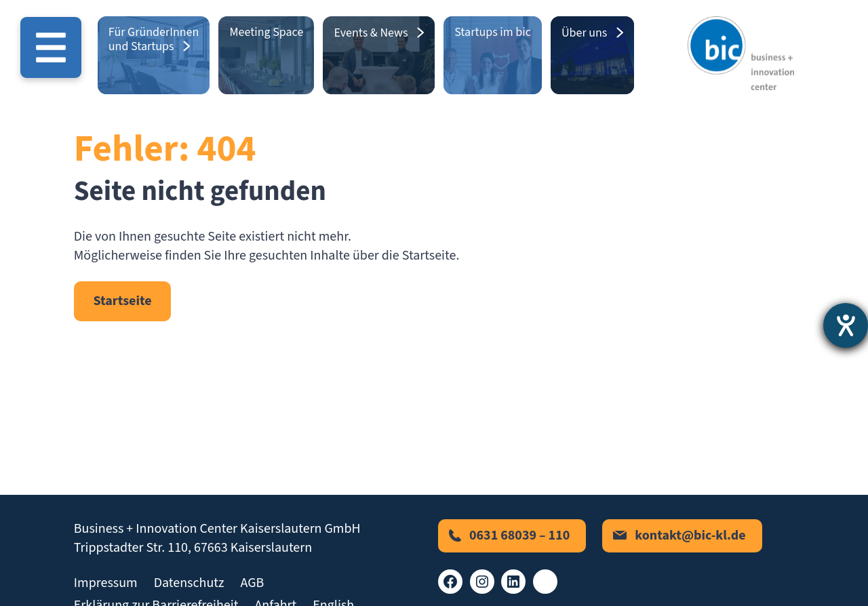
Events (351, 33)
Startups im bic (493, 32)
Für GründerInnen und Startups (154, 39)
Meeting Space (266, 32)
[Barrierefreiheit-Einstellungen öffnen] (846, 325)
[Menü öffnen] (51, 47)
